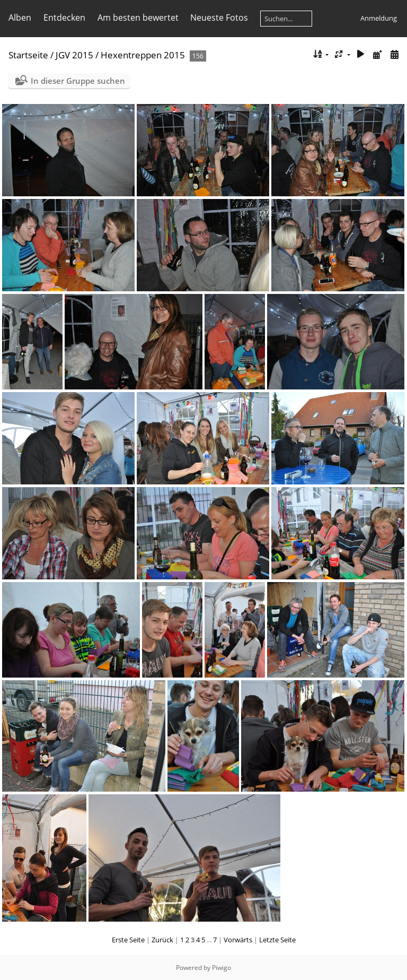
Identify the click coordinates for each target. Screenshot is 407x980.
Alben (20, 18)
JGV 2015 (74, 55)
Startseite (28, 55)
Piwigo (222, 968)
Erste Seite (128, 940)
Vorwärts (238, 940)
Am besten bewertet (138, 18)
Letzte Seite (277, 940)
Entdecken (64, 18)
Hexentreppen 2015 (143, 55)
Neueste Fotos (219, 18)
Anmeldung (379, 18)
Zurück (162, 940)
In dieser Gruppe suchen (78, 81)
